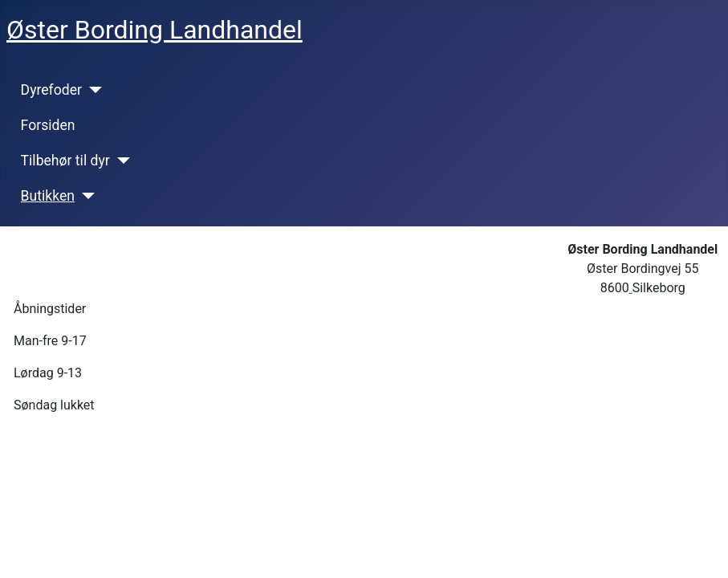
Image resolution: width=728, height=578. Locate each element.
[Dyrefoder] (92, 90)
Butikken (48, 196)
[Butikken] (85, 196)
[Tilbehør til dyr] (120, 161)
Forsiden (48, 125)
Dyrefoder (51, 90)
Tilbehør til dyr (65, 161)
